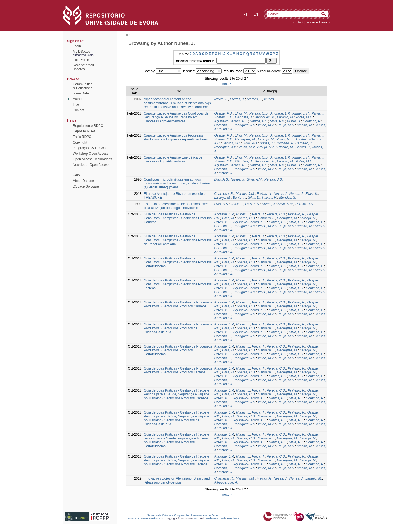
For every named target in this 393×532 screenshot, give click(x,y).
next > (227, 84)
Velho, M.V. (266, 125)
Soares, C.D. (224, 117)
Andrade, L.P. (281, 113)
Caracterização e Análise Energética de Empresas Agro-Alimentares (173, 159)
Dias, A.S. (221, 179)
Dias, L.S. (252, 204)
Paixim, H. (270, 198)
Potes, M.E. (304, 117)
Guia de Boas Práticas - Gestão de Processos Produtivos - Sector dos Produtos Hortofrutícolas (178, 350)
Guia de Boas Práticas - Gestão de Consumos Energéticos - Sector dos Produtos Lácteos (178, 284)
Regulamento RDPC (88, 126)
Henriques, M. (265, 117)
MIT (197, 518)
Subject (78, 110)
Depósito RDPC (85, 131)
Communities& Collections (83, 86)
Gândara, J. (244, 117)
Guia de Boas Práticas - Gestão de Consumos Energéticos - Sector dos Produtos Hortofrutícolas (178, 262)
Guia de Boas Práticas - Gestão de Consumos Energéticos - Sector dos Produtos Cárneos (178, 218)
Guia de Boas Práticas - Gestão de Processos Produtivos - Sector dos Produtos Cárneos (178, 304)
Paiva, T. (318, 113)
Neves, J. (221, 99)
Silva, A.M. (255, 179)
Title (76, 105)
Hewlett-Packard (215, 518)
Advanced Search (318, 22)
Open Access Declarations (93, 159)
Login (77, 46)
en (256, 14)
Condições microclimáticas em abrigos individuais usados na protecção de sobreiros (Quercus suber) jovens (177, 183)
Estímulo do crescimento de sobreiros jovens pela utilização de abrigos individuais (177, 206)
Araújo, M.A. (286, 125)
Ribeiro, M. (305, 125)
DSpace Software (86, 186)
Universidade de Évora (205, 515)
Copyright (80, 142)
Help (76, 175)
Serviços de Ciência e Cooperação (168, 515)
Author (78, 99)
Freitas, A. (237, 99)
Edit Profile (81, 60)
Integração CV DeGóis (90, 148)
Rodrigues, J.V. (245, 125)
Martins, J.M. (245, 194)
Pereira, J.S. (274, 179)
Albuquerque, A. (226, 482)
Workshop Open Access (91, 154)
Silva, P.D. (277, 121)
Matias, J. (226, 129)
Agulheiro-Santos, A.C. (231, 121)
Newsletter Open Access (91, 165)
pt (245, 14)
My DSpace (82, 52)
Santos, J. (303, 147)
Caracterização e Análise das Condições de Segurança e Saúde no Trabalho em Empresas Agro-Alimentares (176, 117)
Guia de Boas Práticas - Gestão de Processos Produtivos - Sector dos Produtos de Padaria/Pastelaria (178, 328)
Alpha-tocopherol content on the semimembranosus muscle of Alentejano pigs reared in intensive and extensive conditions (177, 103)
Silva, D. (254, 198)
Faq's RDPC (82, 137)
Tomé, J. (237, 204)
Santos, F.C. (259, 121)
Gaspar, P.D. (223, 113)
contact (298, 22)
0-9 (192, 54)
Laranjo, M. (286, 117)
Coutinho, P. (312, 121)
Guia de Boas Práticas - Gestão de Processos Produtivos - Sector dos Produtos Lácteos (178, 370)
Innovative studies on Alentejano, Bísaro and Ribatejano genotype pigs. (177, 480)
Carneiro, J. (223, 125)
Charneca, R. (224, 194)
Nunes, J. (271, 99)
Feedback (233, 518)
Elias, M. (241, 113)
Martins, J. (255, 99)
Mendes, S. (288, 198)
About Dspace (83, 181)
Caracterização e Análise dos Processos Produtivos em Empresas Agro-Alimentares (176, 137)
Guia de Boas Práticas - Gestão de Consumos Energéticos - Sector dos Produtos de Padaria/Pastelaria (178, 240)
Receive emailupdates (83, 67)
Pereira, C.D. (259, 113)
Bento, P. (239, 198)
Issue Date (81, 93)
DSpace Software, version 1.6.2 (146, 518)
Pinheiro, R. (301, 113)
